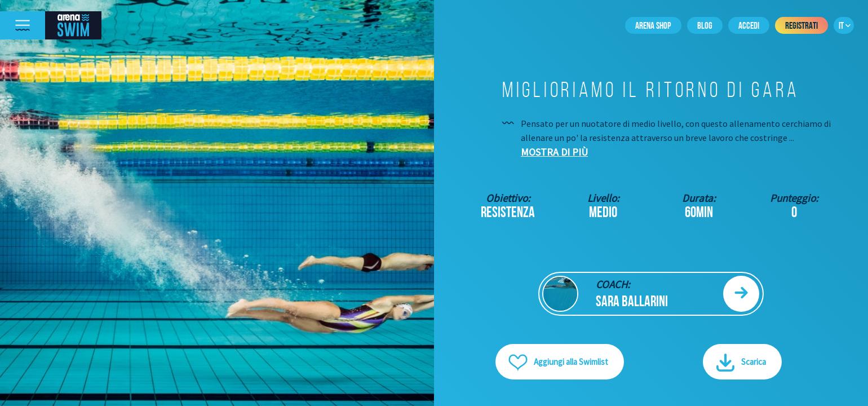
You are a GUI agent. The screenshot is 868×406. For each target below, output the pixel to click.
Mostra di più (554, 152)
